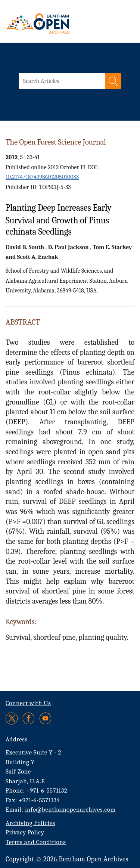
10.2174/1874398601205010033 (42, 177)
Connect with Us (28, 703)
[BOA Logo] (58, 24)
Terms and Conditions (36, 842)
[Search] (113, 81)
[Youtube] (45, 718)
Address (17, 739)
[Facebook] (29, 718)
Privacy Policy (25, 832)
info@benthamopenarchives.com (70, 810)
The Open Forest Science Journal (56, 142)
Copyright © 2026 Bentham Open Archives (67, 859)
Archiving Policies (30, 823)
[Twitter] (12, 718)
